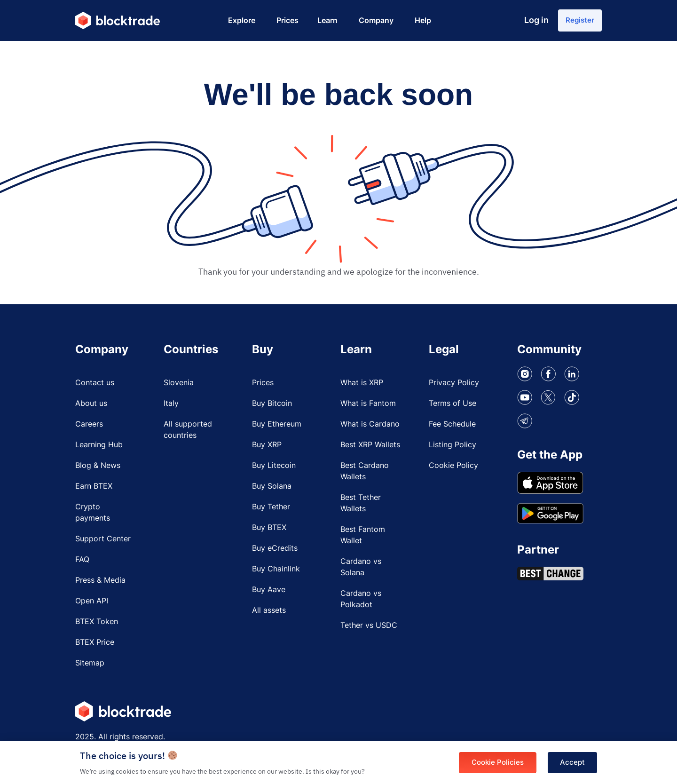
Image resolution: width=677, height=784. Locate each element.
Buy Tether (271, 511)
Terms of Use (453, 408)
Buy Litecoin (274, 470)
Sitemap (90, 667)
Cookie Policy (453, 470)
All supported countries (188, 434)
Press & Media (100, 585)
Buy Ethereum (277, 428)
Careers (89, 428)
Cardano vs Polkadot (361, 603)
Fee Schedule (452, 428)
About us (91, 408)
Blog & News (98, 470)
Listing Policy (453, 449)
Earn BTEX (94, 491)
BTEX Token (97, 626)
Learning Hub (99, 449)
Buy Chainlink (276, 573)
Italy (171, 408)
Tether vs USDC (369, 630)
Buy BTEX (269, 532)
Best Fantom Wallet (363, 539)
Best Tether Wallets (361, 507)
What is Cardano (370, 428)
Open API (92, 605)
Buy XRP (267, 449)
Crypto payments (93, 517)
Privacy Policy (454, 387)
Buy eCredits (275, 553)
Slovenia (179, 387)
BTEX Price (95, 647)
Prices (263, 387)
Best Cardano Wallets (365, 475)
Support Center (103, 543)
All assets (269, 615)
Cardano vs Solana (361, 571)
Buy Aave (269, 594)
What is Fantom (368, 408)
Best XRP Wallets (370, 449)
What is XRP (362, 387)
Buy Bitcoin (272, 408)
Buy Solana (272, 491)
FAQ (82, 564)
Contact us (95, 387)
